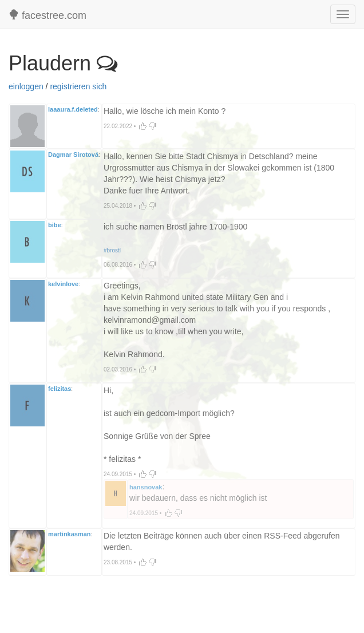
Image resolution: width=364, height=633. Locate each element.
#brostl (112, 250)
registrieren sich (78, 86)
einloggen (26, 86)
